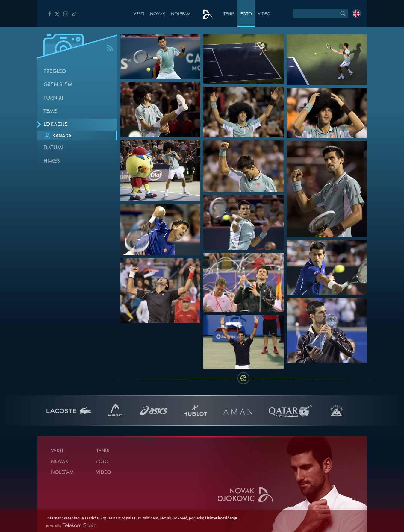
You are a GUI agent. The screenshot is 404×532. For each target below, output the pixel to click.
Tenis (229, 14)
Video (264, 14)
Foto (246, 14)
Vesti (139, 14)
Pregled (55, 72)
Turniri (53, 98)
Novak (158, 14)
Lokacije (56, 125)
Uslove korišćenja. (221, 518)
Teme (50, 112)
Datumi (53, 148)
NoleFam (181, 14)
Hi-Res (52, 161)
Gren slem (58, 85)
